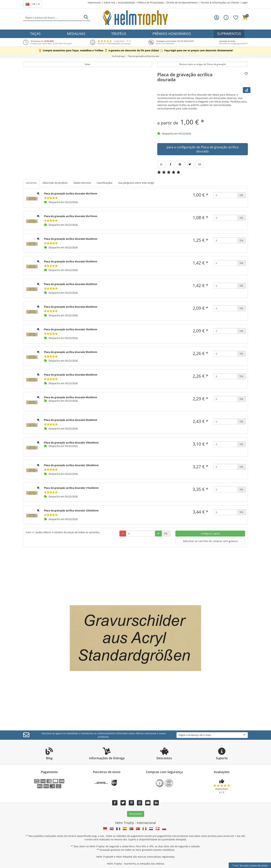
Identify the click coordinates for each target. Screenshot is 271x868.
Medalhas (76, 34)
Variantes (31, 183)
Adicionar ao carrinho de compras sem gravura (210, 541)
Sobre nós (109, 3)
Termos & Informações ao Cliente (220, 3)
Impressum (94, 3)
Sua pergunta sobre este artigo (136, 183)
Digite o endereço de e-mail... (212, 735)
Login (245, 3)
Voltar (88, 64)
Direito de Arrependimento (182, 3)
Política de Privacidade (151, 3)
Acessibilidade (126, 3)
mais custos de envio (255, 865)
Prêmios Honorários (172, 34)
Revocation (136, 814)
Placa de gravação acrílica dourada (185, 77)
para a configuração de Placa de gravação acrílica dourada (203, 149)
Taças (35, 34)
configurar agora (210, 533)
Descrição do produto (55, 183)
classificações (105, 183)
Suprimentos (229, 34)
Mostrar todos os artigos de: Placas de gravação (203, 64)
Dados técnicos (82, 183)
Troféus (119, 34)
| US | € (32, 4)
